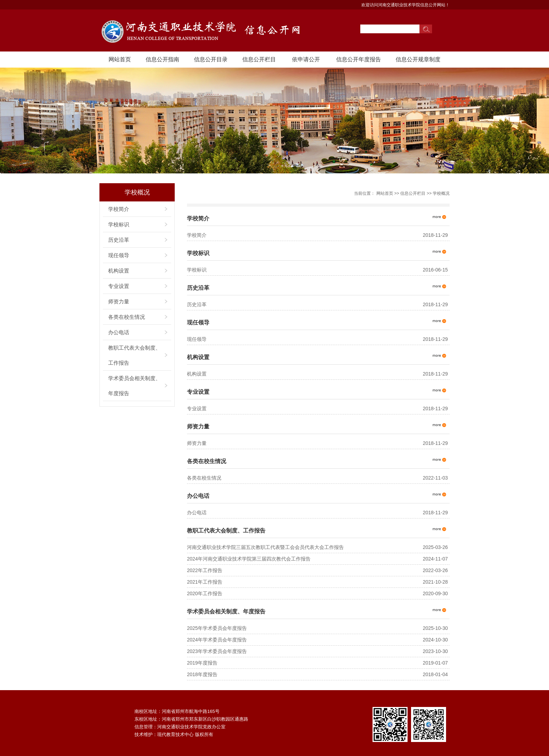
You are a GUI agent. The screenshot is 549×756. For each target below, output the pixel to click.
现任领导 (119, 255)
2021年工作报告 (205, 582)
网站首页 (120, 59)
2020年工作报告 (205, 593)
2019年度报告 (202, 663)
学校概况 (441, 193)
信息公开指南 (162, 59)
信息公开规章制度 (418, 59)
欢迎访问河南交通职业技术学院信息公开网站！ (405, 5)
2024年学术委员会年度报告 (217, 640)
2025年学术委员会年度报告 (217, 628)
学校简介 (119, 209)
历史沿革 (119, 240)
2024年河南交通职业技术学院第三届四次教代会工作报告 (249, 559)
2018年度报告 (202, 674)
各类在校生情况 (127, 317)
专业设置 (119, 286)
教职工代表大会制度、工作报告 (134, 355)
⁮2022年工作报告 (205, 570)
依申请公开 (306, 59)
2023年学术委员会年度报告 (217, 651)
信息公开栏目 (259, 59)
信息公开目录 (211, 59)
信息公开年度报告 (359, 59)
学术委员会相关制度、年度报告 (134, 386)
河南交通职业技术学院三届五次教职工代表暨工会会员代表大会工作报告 (265, 547)
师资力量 (119, 301)
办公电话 (119, 332)
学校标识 (119, 224)
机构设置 (119, 271)
